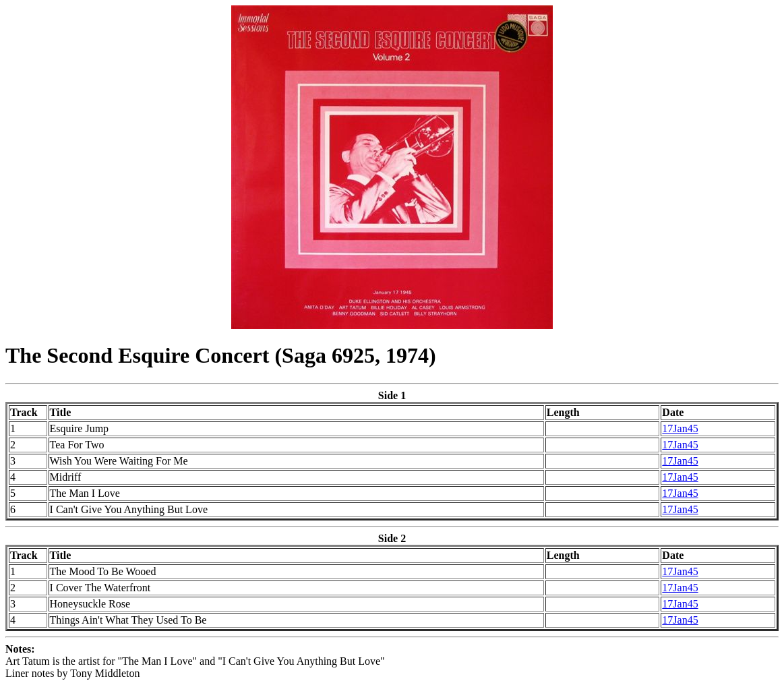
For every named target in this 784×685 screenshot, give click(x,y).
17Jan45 (680, 428)
